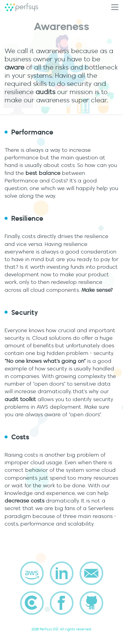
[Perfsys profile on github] (91, 603)
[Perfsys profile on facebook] (62, 603)
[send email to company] (91, 573)
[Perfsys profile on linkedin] (62, 573)
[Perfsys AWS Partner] (32, 573)
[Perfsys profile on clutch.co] (32, 603)
